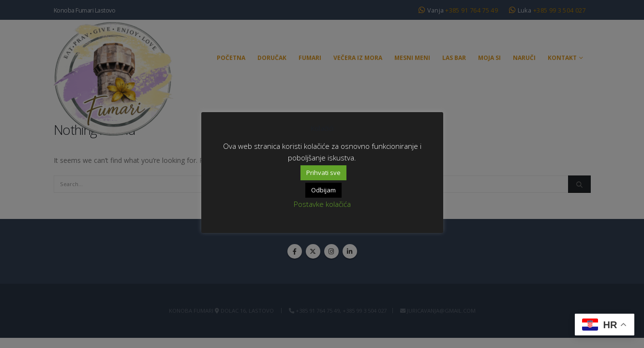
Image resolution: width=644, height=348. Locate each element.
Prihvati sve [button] (323, 173)
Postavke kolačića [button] (322, 204)
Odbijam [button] (323, 190)
